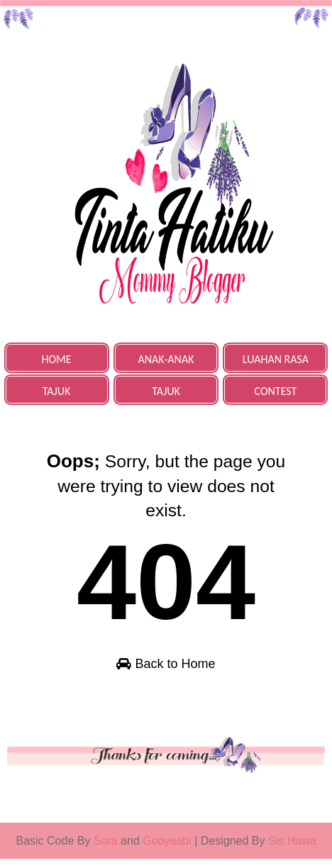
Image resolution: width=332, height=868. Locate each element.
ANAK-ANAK (166, 359)
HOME (57, 359)
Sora (106, 850)
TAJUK (57, 391)
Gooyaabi (168, 850)
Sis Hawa (292, 850)
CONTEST (276, 391)
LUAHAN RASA (276, 359)
